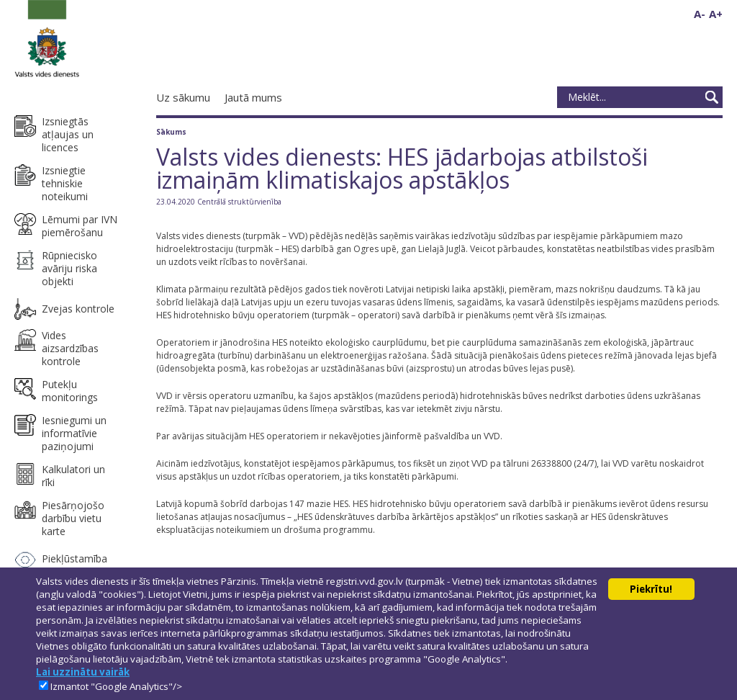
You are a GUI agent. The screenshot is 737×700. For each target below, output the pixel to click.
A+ (716, 14)
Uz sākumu (183, 97)
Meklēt (712, 97)
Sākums (171, 132)
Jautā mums (253, 97)
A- (700, 14)
